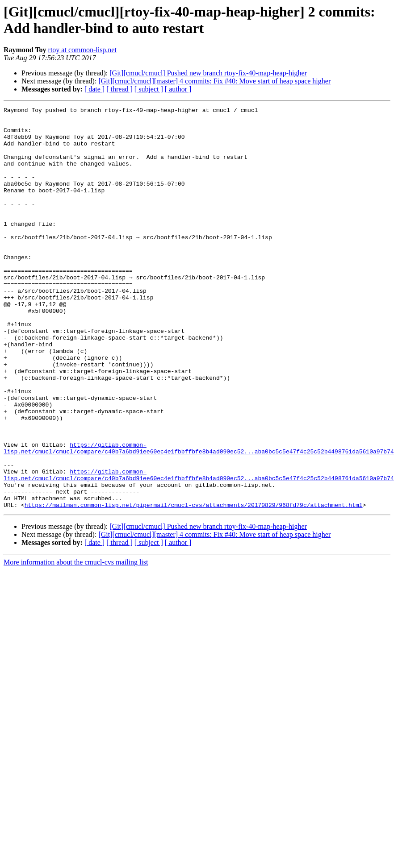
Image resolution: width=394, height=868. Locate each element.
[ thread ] (119, 89)
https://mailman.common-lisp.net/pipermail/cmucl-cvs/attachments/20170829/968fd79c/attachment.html (194, 585)
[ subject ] (149, 89)
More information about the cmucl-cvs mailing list (76, 642)
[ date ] (94, 89)
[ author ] (178, 89)
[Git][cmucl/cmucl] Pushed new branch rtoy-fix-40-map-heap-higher (208, 73)
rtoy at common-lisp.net (82, 50)
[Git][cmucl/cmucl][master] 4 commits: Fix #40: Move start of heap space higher (214, 81)
